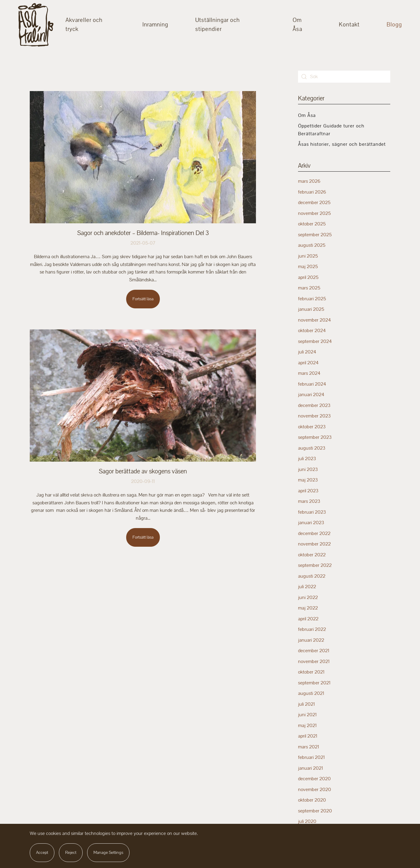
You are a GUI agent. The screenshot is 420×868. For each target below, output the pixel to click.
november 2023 (314, 416)
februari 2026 (312, 192)
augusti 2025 (312, 245)
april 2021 (308, 736)
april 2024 (308, 363)
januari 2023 (311, 523)
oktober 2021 (311, 672)
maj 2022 (308, 608)
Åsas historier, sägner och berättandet (342, 144)
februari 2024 (312, 384)
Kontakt (349, 25)
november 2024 (315, 320)
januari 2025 (311, 309)
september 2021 (314, 683)
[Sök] (344, 77)
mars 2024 (309, 373)
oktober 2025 (312, 224)
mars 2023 (309, 501)
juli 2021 (306, 704)
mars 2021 (309, 747)
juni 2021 (307, 715)
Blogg (394, 25)
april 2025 (308, 277)
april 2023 (308, 491)
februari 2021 (311, 757)
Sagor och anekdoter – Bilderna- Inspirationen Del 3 (143, 233)
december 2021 (314, 651)
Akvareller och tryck (84, 25)
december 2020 (314, 779)
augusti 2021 (311, 693)
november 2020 (315, 790)
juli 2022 (307, 587)
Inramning (155, 25)
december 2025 (314, 203)
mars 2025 (309, 288)
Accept (42, 853)
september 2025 (315, 235)
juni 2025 (308, 256)
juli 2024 (307, 352)
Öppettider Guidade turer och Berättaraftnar (331, 130)
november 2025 (314, 213)
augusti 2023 (312, 448)
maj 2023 (308, 480)
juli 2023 (307, 459)
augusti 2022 (312, 576)
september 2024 (315, 341)
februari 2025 (312, 299)
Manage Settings (108, 853)
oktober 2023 (312, 427)
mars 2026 (309, 181)
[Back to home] (36, 25)
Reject (71, 853)
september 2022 (315, 565)
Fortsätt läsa (143, 299)
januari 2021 (310, 768)
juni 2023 (308, 469)
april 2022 (308, 619)
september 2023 (315, 437)
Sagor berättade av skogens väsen (143, 471)
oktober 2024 (312, 331)
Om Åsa (297, 25)
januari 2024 (311, 395)
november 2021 (314, 662)
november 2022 (314, 544)
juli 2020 (307, 821)
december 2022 (314, 533)
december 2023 (314, 405)
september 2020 (315, 811)
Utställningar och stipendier (218, 25)
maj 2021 (307, 726)
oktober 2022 (312, 555)
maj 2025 (308, 267)
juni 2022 (308, 598)
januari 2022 (311, 640)
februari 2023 (312, 512)
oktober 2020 (312, 800)
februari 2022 (312, 629)
